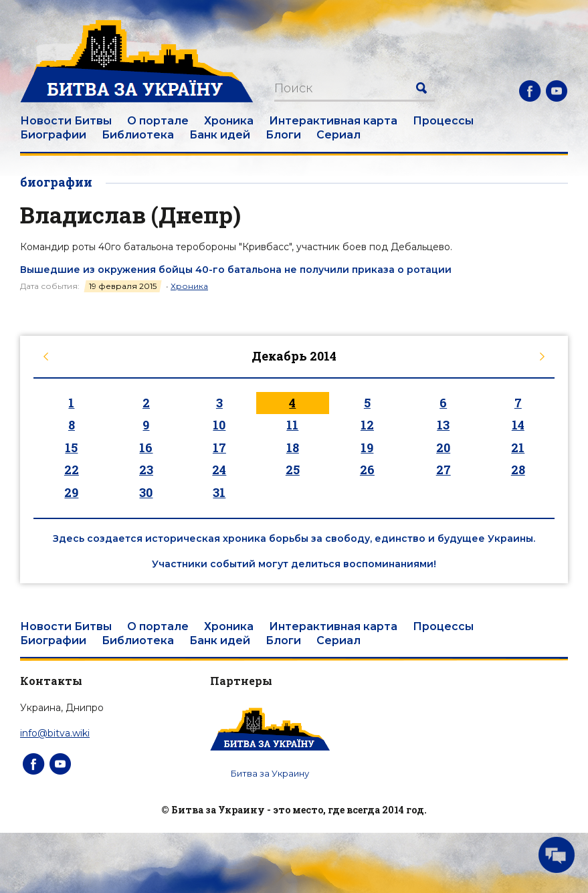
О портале (158, 121)
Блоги (283, 135)
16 (146, 448)
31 (219, 492)
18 (293, 448)
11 (292, 425)
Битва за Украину (270, 773)
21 (518, 448)
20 (443, 448)
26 (367, 470)
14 (518, 425)
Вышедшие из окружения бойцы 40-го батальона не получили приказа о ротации (236, 270)
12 (367, 425)
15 (71, 448)
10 (219, 425)
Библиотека (138, 135)
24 (219, 470)
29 (71, 492)
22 (72, 470)
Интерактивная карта (333, 121)
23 (146, 470)
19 (367, 448)
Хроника (229, 121)
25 (293, 470)
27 (444, 470)
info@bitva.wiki (55, 733)
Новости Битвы (66, 121)
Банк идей (220, 135)
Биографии (53, 135)
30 (146, 492)
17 (219, 448)
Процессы (443, 121)
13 (443, 425)
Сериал (338, 135)
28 (518, 470)
